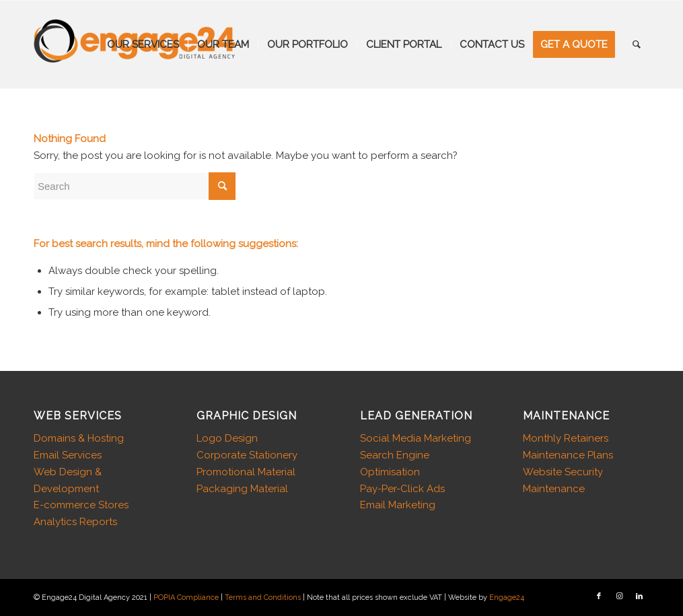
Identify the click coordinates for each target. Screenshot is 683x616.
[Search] (637, 44)
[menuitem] (143, 44)
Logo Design (227, 438)
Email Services (68, 455)
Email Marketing (398, 505)
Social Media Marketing (416, 438)
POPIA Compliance (186, 597)
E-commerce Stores (81, 505)
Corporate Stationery (247, 455)
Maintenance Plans (568, 455)
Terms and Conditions (263, 597)
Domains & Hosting (79, 438)
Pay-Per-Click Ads (402, 489)
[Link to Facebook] (599, 596)
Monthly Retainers (566, 438)
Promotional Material (246, 472)
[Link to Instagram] (619, 596)
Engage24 (507, 597)
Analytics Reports (75, 522)
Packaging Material (242, 489)
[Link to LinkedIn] (639, 596)
